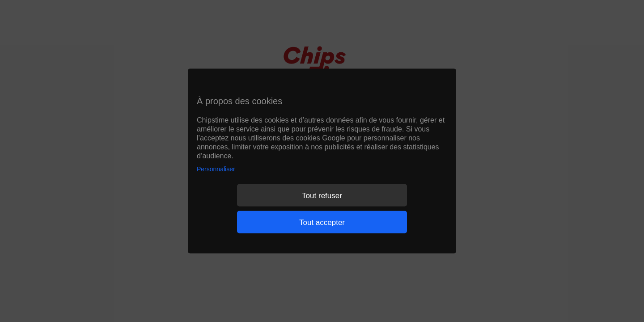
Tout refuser (322, 195)
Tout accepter (322, 222)
